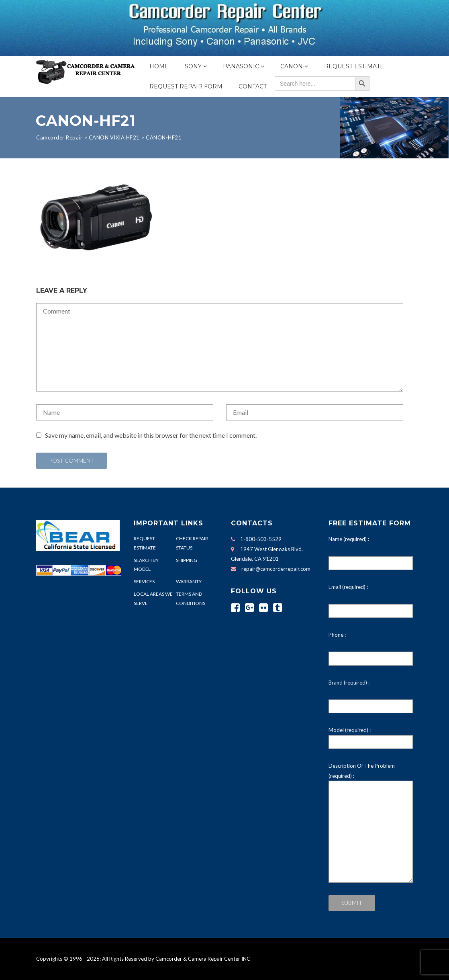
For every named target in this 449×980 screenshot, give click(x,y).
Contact (253, 86)
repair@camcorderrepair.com (276, 569)
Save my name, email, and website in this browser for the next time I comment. (151, 435)
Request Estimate (354, 66)
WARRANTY (189, 581)
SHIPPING (187, 560)
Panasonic (241, 66)
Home (159, 66)
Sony (193, 66)
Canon (292, 66)
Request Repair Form (186, 86)
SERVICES (144, 581)
